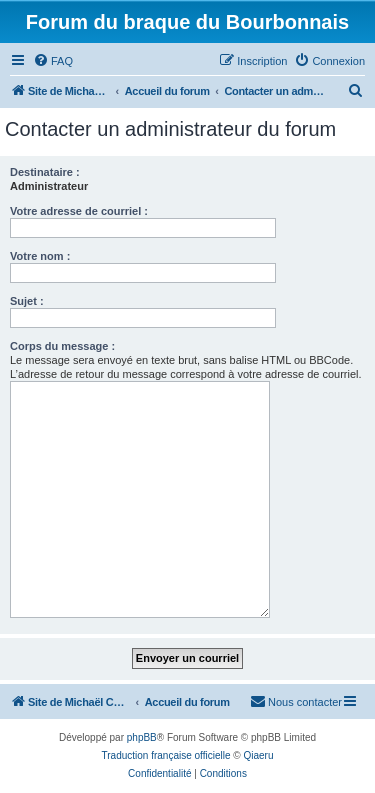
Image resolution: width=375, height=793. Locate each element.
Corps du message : (62, 346)
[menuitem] (53, 61)
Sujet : (27, 301)
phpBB (142, 737)
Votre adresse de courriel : (79, 211)
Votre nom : (40, 256)
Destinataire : (45, 172)
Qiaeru (258, 755)
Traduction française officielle (166, 755)
